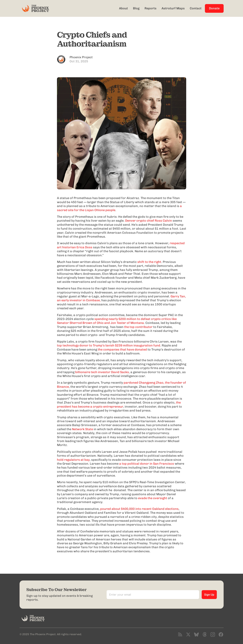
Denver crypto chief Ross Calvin (149, 221)
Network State (82, 429)
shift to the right (149, 262)
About (123, 8)
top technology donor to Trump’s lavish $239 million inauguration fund (120, 343)
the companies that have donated (122, 350)
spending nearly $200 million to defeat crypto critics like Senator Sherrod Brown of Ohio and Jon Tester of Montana (117, 321)
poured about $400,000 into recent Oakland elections (139, 509)
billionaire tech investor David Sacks (102, 372)
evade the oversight (153, 498)
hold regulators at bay (73, 460)
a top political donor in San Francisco (147, 464)
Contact (196, 8)
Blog (136, 8)
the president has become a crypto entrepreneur (119, 404)
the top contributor (138, 327)
